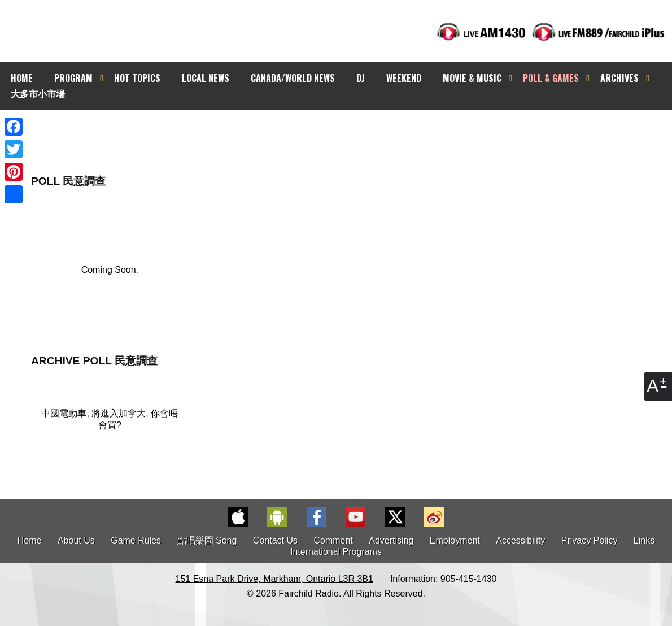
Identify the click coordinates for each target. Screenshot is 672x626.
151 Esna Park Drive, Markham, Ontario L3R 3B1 (274, 579)
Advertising (391, 540)
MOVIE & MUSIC (472, 78)
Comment (333, 540)
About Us (76, 540)
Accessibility (520, 540)
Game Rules (136, 540)
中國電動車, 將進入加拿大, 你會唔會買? (110, 419)
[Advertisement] (346, 130)
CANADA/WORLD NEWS (293, 78)
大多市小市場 (38, 93)
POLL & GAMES (551, 78)
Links (644, 540)
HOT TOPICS (137, 78)
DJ (361, 78)
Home (30, 540)
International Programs (336, 552)
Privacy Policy (590, 540)
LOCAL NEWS (206, 78)
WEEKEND (404, 78)
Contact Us (275, 540)
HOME (22, 78)
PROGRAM (73, 78)
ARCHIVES (619, 78)
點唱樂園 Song (208, 540)
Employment (455, 540)
